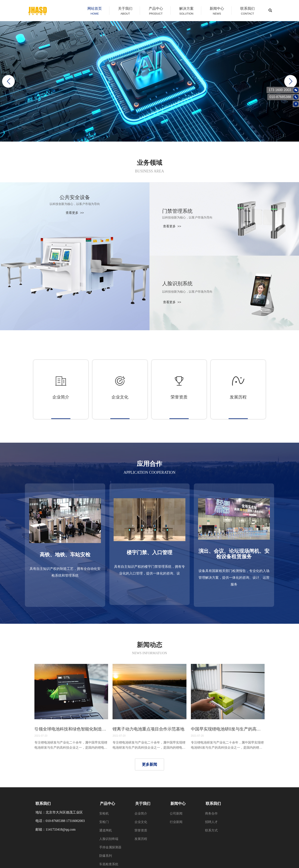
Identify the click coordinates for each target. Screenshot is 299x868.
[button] (291, 81)
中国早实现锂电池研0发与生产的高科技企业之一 (228, 729)
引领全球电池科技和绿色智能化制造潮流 (71, 729)
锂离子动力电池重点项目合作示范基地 (148, 729)
